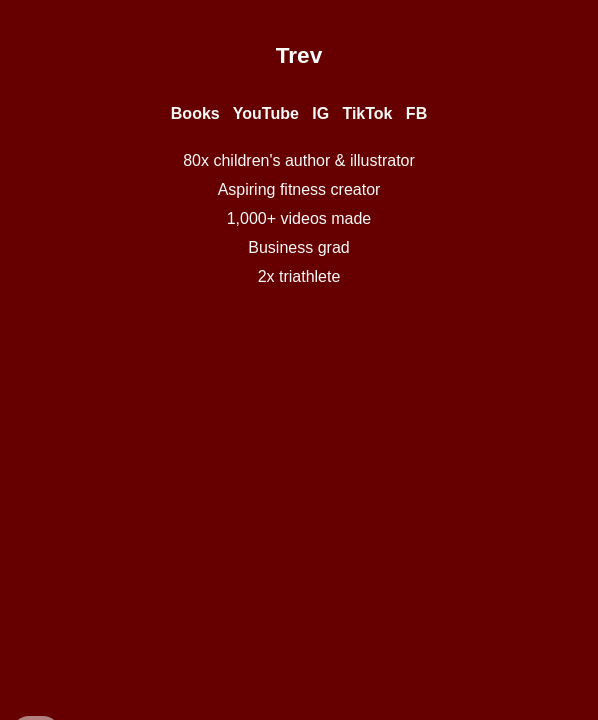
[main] (299, 55)
